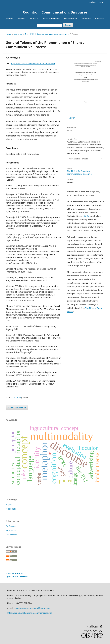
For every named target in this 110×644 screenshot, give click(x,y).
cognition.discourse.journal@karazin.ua (32, 608)
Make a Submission (17, 408)
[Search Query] (50, 25)
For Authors (11, 530)
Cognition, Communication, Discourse (55, 12)
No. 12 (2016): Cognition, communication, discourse (47, 34)
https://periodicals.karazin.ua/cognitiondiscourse (30, 613)
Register (93, 2)
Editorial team (71, 19)
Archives (22, 19)
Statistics (86, 19)
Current (10, 19)
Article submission (51, 19)
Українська (11, 509)
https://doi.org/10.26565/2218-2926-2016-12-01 (33, 63)
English (9, 504)
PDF (73, 118)
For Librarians (12, 535)
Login (102, 2)
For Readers (11, 526)
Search (68, 25)
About (33, 19)
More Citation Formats (78, 159)
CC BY (87, 216)
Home (8, 34)
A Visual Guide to (17, 575)
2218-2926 (16, 398)
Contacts (100, 19)
